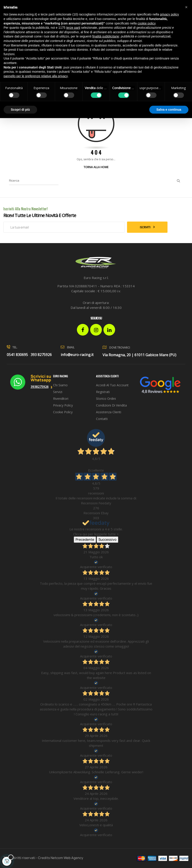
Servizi (58, 392)
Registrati (103, 392)
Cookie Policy (63, 412)
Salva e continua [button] (169, 110)
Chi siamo (60, 385)
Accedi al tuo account (112, 385)
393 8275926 (41, 355)
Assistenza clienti (109, 412)
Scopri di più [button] (20, 110)
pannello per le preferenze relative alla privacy (36, 76)
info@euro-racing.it (77, 355)
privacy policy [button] (170, 14)
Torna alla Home (96, 167)
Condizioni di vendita (111, 405)
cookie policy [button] (146, 23)
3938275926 (40, 387)
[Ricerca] (34, 180)
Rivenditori (61, 399)
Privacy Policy (63, 405)
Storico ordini (106, 399)
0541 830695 (17, 355)
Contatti (102, 419)
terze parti (73, 28)
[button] (186, 7)
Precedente (85, 539)
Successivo (107, 539)
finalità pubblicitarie (106, 36)
